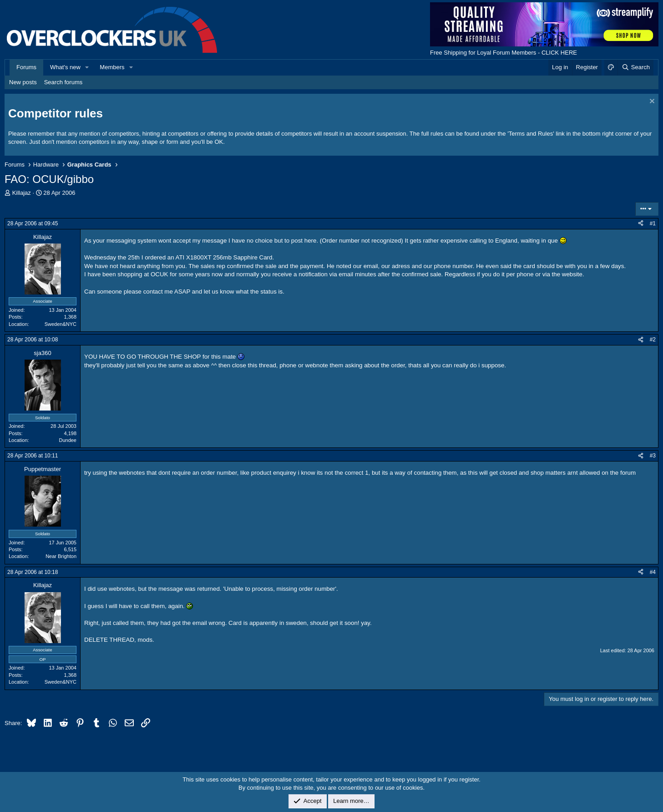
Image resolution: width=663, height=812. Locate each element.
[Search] (635, 67)
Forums (26, 67)
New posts (23, 82)
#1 (653, 223)
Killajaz (22, 193)
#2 (653, 340)
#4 (653, 572)
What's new (65, 67)
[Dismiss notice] (651, 102)
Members (112, 67)
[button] (87, 67)
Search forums (63, 82)
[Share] (641, 224)
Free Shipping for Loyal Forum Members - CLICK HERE (504, 53)
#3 (653, 456)
